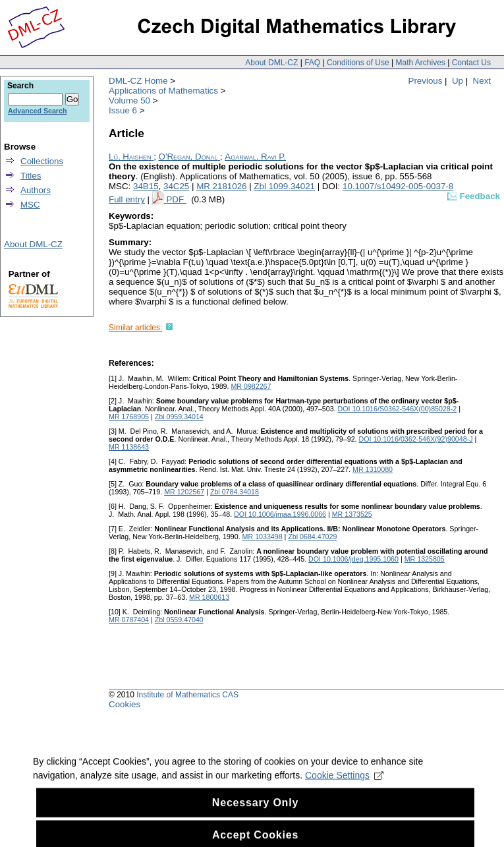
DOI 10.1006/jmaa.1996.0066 (280, 514)
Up (458, 81)
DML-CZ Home (138, 81)
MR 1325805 (425, 559)
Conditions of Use (358, 63)
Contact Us (471, 63)
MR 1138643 (129, 447)
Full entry (127, 199)
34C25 (176, 186)
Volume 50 (129, 101)
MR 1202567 (184, 492)
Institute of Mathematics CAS (187, 695)
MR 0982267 (251, 386)
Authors (36, 190)
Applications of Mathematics (163, 91)
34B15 (146, 186)
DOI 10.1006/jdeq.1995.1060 (353, 559)
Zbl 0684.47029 (312, 537)
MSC (30, 205)
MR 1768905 (129, 417)
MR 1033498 (263, 537)
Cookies (125, 704)
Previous (426, 81)
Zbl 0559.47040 (179, 620)
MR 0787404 (129, 620)
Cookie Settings (344, 784)
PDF (176, 199)
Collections (42, 161)
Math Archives (420, 63)
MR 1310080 (373, 469)
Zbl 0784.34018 (235, 492)
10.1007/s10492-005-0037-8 (398, 186)
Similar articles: (135, 328)
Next (482, 81)
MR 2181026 (221, 186)
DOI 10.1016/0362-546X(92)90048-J (416, 439)
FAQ (312, 63)
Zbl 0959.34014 (179, 417)
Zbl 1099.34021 (284, 186)
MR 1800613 (209, 597)
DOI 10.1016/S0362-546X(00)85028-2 (398, 409)
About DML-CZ (271, 63)
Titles (31, 176)
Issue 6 (123, 110)
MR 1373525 (352, 514)
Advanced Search (37, 111)
